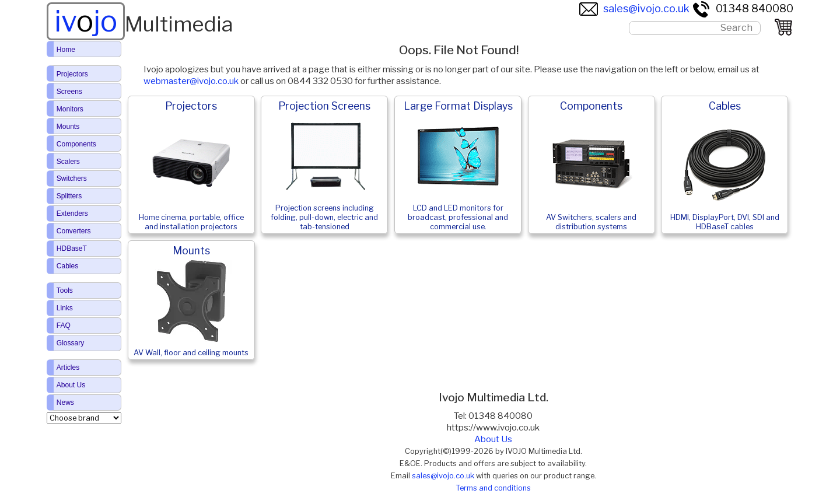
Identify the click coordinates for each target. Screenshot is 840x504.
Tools (65, 290)
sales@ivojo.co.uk (634, 8)
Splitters (69, 196)
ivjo (86, 21)
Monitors (70, 109)
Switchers (72, 178)
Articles (68, 367)
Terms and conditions (493, 488)
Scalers (68, 162)
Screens (69, 92)
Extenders (72, 213)
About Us (493, 439)
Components (76, 144)
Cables (67, 266)
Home (66, 50)
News (65, 402)
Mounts (68, 127)
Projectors (72, 74)
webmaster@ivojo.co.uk (191, 81)
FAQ (64, 325)
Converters (74, 231)
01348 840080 (743, 8)
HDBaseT (72, 249)
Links (65, 308)
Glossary (70, 343)
